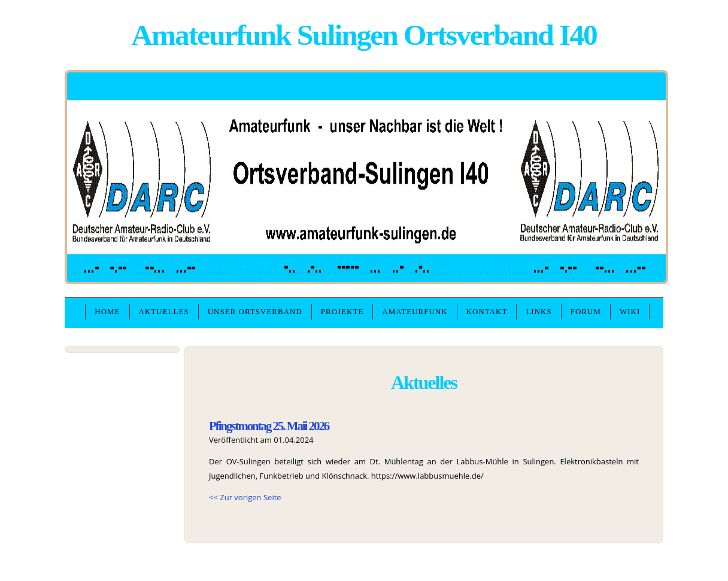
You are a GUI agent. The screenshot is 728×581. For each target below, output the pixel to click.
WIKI (630, 311)
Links (539, 311)
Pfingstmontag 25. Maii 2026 (269, 426)
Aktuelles (164, 311)
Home (107, 311)
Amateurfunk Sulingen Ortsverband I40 (364, 35)
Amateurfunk (415, 311)
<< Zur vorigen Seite (245, 497)
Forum (586, 311)
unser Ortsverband (255, 311)
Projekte (342, 311)
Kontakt (487, 311)
